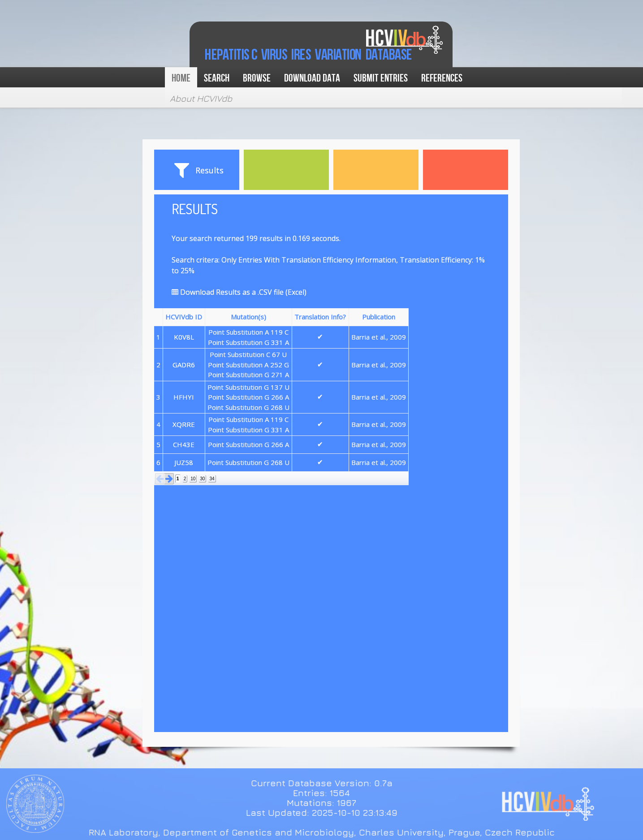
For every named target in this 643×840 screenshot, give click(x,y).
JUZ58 (184, 462)
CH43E (184, 444)
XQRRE (184, 424)
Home (181, 78)
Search (217, 78)
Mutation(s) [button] (248, 317)
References (442, 78)
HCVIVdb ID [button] (184, 317)
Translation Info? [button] (320, 317)
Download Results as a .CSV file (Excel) (239, 292)
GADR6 (184, 365)
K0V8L (184, 337)
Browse (257, 78)
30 (202, 479)
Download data (312, 78)
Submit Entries (381, 78)
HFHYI (184, 397)
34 (212, 479)
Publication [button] (379, 317)
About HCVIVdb (201, 98)
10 (193, 479)
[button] (160, 479)
